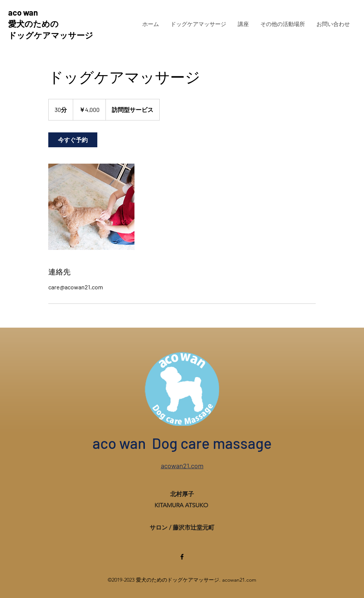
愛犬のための (33, 23)
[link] (73, 140)
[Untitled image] (91, 207)
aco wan (23, 12)
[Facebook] (182, 557)
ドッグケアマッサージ (51, 35)
